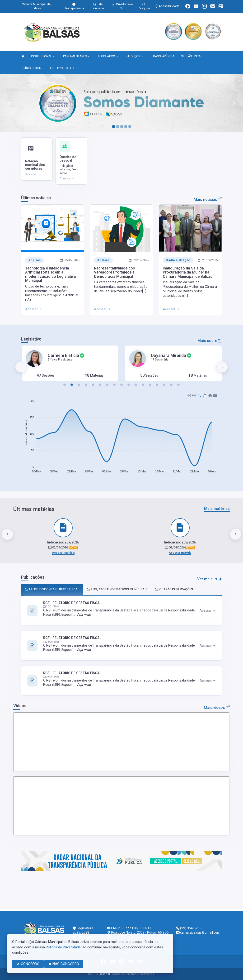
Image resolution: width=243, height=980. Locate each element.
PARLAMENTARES (76, 57)
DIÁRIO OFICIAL (32, 68)
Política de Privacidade (63, 947)
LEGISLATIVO (108, 57)
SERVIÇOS (135, 57)
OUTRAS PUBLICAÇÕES (174, 589)
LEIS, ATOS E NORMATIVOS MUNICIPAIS (117, 589)
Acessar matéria (63, 553)
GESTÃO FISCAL (191, 56)
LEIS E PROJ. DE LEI (63, 68)
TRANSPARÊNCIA (163, 56)
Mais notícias (208, 199)
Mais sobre (210, 341)
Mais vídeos (217, 708)
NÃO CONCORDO (64, 964)
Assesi (105, 974)
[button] (65, 385)
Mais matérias (217, 509)
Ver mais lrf (210, 579)
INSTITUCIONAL (43, 57)
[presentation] (21, 367)
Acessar (208, 610)
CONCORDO (28, 964)
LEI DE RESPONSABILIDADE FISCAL (52, 589)
